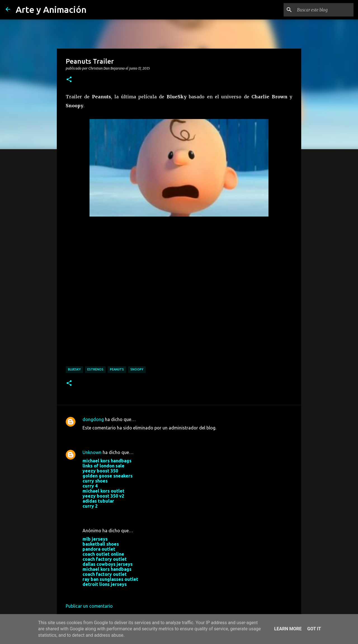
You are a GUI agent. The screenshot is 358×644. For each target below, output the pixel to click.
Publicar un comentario (89, 606)
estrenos (95, 369)
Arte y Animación (51, 9)
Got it (314, 629)
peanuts (117, 369)
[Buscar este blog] (324, 10)
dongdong (93, 419)
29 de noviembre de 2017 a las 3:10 (118, 593)
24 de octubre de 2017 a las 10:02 (116, 514)
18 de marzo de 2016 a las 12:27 (115, 436)
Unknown (92, 452)
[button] (69, 80)
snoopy (137, 369)
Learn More (288, 629)
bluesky (74, 369)
